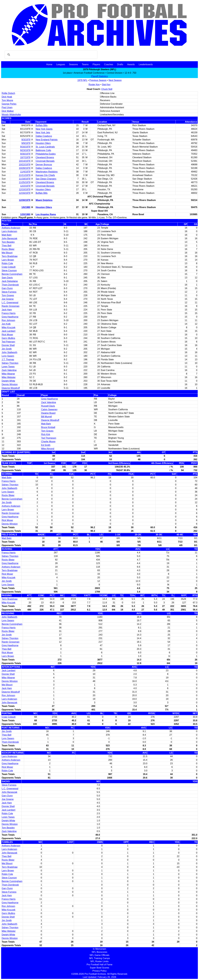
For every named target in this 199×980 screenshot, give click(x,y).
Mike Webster (9, 377)
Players (96, 64)
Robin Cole (7, 263)
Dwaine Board (48, 413)
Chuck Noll (107, 89)
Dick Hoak (7, 97)
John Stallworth (9, 352)
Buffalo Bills (42, 125)
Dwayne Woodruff (11, 388)
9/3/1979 (26, 140)
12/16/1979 (25, 193)
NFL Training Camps (99, 958)
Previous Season (98, 80)
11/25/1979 (25, 182)
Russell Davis (48, 406)
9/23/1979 (25, 150)
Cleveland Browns (45, 157)
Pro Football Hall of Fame (99, 965)
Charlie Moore (48, 442)
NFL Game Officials (99, 955)
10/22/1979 (25, 165)
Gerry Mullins (8, 338)
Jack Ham (7, 310)
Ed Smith (46, 445)
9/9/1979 (26, 143)
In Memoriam (99, 949)
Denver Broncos (44, 165)
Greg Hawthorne (10, 317)
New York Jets (43, 133)
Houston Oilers (43, 143)
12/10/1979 (25, 189)
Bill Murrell (46, 417)
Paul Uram (7, 107)
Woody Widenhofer (11, 115)
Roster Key (94, 85)
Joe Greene (8, 299)
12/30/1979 (25, 200)
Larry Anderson (9, 231)
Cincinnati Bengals (45, 161)
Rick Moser (7, 335)
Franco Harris (9, 313)
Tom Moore (7, 100)
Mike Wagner (8, 374)
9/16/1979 (25, 147)
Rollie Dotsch (8, 93)
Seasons (73, 64)
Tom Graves (8, 295)
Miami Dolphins (44, 200)
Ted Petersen (8, 342)
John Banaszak (9, 238)
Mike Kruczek (9, 327)
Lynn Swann (8, 356)
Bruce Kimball (48, 427)
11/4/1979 (25, 172)
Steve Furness (9, 292)
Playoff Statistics (99, 76)
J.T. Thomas (8, 359)
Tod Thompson (49, 438)
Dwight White (8, 381)
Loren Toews (8, 367)
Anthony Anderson (11, 228)
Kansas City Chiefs (45, 175)
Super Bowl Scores (99, 968)
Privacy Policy (100, 971)
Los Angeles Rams (46, 214)
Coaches (109, 64)
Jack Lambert (9, 331)
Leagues (61, 64)
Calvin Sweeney (49, 409)
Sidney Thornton (10, 363)
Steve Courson (9, 270)
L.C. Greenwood (10, 303)
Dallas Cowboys (44, 136)
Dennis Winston (10, 384)
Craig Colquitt (9, 267)
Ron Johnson (8, 320)
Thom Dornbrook (10, 285)
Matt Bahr (7, 235)
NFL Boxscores (99, 952)
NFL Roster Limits (99, 961)
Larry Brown (8, 260)
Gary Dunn (7, 288)
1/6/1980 (26, 207)
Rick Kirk (46, 434)
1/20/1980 (25, 214)
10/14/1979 (25, 161)
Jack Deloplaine (10, 281)
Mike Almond (48, 449)
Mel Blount (7, 253)
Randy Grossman (11, 306)
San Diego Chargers (46, 179)
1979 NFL (82, 80)
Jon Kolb (6, 324)
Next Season (115, 80)
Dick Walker (8, 111)
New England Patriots (47, 140)
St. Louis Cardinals (45, 147)
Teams (85, 64)
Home (49, 64)
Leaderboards (146, 64)
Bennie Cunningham (12, 274)
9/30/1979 (25, 154)
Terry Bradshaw (10, 256)
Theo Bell (7, 246)
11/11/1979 (25, 175)
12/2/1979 (25, 186)
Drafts (120, 64)
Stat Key (106, 85)
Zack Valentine (9, 370)
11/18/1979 (25, 179)
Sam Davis (7, 278)
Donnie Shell (8, 345)
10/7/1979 (25, 157)
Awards (131, 64)
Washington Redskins (47, 172)
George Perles (9, 104)
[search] (51, 55)
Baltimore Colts (43, 150)
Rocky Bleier (8, 249)
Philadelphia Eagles (46, 154)
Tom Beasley (8, 242)
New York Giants (44, 129)
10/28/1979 (25, 168)
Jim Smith (7, 349)
